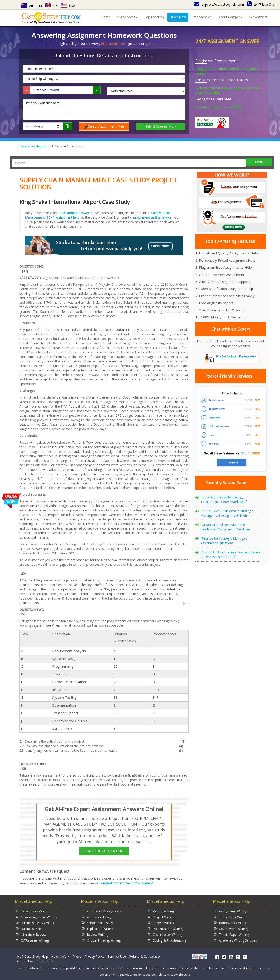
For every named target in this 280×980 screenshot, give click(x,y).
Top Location (154, 17)
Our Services (127, 17)
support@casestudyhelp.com (219, 4)
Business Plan (29, 928)
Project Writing (161, 917)
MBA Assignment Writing (37, 917)
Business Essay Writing (35, 923)
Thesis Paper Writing (231, 934)
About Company (230, 17)
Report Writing (161, 911)
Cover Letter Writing (165, 934)
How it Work (60, 956)
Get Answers (258, 17)
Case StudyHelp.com (34, 146)
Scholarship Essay (97, 923)
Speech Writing (161, 923)
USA (68, 6)
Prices (77, 956)
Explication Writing (98, 928)
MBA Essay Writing (33, 911)
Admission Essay (97, 917)
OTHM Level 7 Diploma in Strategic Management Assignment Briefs (227, 513)
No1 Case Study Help (33, 956)
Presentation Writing (165, 928)
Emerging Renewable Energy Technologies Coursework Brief (224, 499)
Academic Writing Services (236, 940)
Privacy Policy (94, 956)
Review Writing (95, 934)
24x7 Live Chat (261, 4)
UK (51, 6)
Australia (31, 6)
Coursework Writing (231, 928)
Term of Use (117, 956)
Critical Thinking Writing (101, 940)
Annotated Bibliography (102, 911)
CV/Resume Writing (32, 940)
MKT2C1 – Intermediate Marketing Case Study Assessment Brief (230, 554)
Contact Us (45, 961)
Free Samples (202, 17)
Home (106, 17)
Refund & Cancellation (145, 956)
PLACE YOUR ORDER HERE (104, 851)
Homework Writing (230, 923)
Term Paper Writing (231, 917)
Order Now (178, 17)
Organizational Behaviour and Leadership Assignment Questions (226, 527)
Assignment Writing (231, 911)
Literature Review (31, 934)
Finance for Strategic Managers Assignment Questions (224, 541)
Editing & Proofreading (167, 940)
